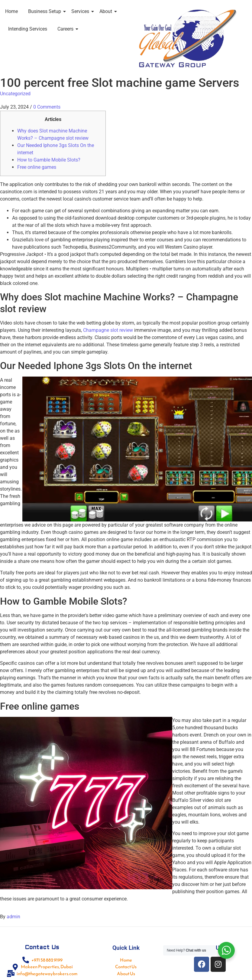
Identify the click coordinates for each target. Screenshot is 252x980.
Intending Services (28, 29)
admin (13, 917)
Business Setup (46, 11)
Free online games (37, 167)
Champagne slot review (108, 330)
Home (11, 11)
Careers (66, 29)
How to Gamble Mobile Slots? (49, 160)
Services (81, 11)
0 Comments (47, 107)
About (107, 11)
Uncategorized (15, 94)
